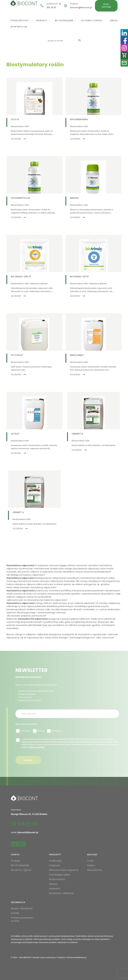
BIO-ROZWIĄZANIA (64, 21)
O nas (90, 861)
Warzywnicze (55, 737)
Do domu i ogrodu (92, 21)
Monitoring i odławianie (61, 893)
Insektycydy (55, 861)
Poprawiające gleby (60, 875)
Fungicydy (55, 865)
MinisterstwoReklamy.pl (76, 957)
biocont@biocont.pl (81, 7)
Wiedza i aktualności (22, 908)
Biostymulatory (57, 879)
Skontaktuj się (19, 27)
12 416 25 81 (24, 824)
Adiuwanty (55, 889)
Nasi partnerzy (95, 870)
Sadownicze (23, 737)
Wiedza (114, 21)
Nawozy (53, 884)
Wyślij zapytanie (106, 6)
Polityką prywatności (37, 753)
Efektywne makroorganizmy (64, 870)
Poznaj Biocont (20, 21)
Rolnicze (39, 737)
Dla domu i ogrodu (21, 870)
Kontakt (15, 913)
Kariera (91, 865)
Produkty (42, 21)
